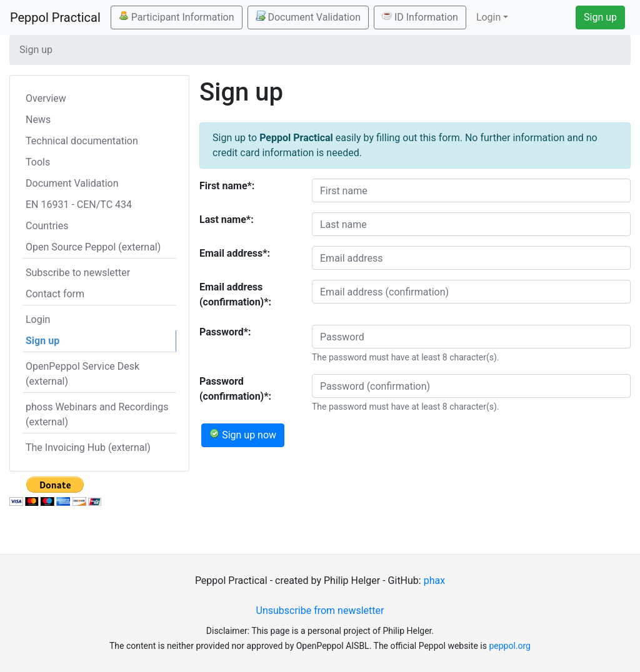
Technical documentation (82, 141)
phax (434, 581)
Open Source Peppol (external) (93, 247)
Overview (46, 98)
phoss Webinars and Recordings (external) (97, 414)
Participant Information (177, 17)
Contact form (55, 294)
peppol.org (510, 646)
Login (38, 319)
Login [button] (488, 17)
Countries (47, 226)
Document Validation (308, 17)
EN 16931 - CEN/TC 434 (79, 205)
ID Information (420, 17)
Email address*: (235, 253)
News (38, 120)
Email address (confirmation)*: (235, 294)
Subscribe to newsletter (78, 273)
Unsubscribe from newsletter (320, 610)
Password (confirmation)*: (235, 389)
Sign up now (243, 435)
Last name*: (227, 220)
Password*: (225, 332)
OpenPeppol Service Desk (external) (82, 374)
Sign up (600, 17)
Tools (38, 162)
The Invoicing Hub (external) (88, 447)
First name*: (227, 186)
